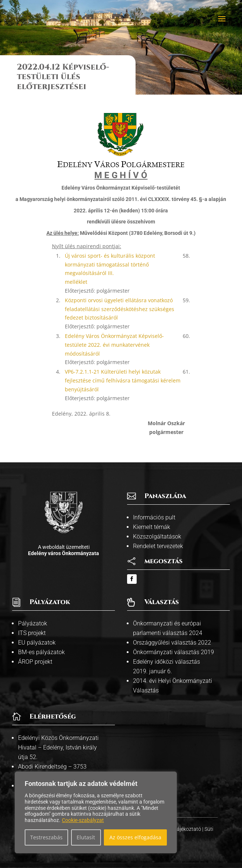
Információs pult (154, 517)
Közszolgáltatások (157, 537)
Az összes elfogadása (135, 837)
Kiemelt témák (152, 527)
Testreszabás (46, 837)
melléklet (76, 282)
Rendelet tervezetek (158, 546)
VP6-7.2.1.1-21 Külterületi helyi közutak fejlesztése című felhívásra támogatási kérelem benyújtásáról (123, 380)
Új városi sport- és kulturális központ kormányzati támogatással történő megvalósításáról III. (110, 264)
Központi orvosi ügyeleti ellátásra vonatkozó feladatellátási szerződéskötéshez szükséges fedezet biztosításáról (120, 309)
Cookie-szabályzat (83, 820)
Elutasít (86, 837)
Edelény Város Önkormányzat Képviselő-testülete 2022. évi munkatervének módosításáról (114, 345)
